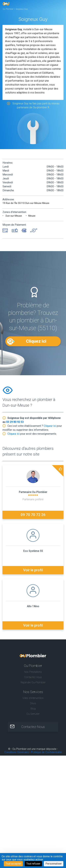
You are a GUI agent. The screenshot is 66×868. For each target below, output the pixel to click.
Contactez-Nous (33, 727)
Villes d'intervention (33, 698)
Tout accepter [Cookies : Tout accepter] (13, 864)
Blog (33, 709)
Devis (33, 703)
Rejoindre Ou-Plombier (33, 682)
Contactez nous (33, 677)
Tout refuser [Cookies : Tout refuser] (33, 864)
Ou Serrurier (33, 714)
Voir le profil (33, 570)
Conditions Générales (17, 752)
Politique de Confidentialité (46, 752)
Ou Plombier (8, 9)
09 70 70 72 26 (33, 515)
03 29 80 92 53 (15, 422)
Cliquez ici (36, 341)
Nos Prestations (33, 672)
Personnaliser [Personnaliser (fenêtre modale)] (54, 864)
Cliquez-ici (50, 426)
